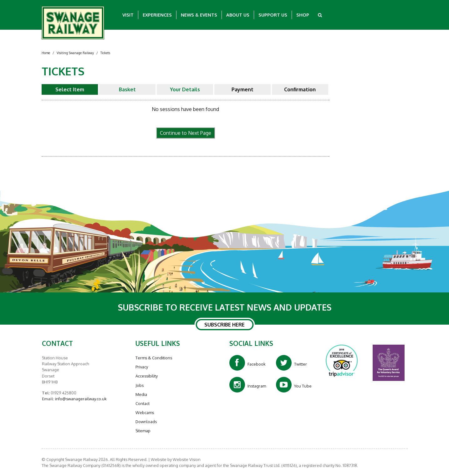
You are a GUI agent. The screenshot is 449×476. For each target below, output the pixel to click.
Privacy (142, 367)
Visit (128, 15)
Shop (303, 15)
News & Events (199, 15)
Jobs (140, 385)
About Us (238, 15)
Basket (127, 89)
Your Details (185, 89)
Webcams (145, 413)
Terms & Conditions (154, 358)
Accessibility (147, 376)
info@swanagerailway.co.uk (80, 399)
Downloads (146, 422)
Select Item (70, 89)
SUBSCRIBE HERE (224, 325)
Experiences (157, 15)
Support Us (273, 15)
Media (141, 394)
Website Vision (187, 459)
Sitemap (143, 431)
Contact (143, 403)
